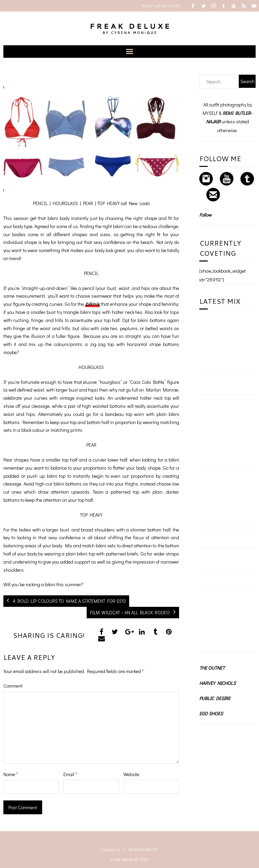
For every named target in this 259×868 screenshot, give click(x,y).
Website (131, 774)
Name (11, 774)
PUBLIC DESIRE (215, 698)
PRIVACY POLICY (143, 850)
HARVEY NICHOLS (218, 683)
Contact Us (111, 850)
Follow (205, 215)
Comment (13, 686)
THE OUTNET (212, 668)
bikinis (92, 304)
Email (70, 774)
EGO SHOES (211, 713)
